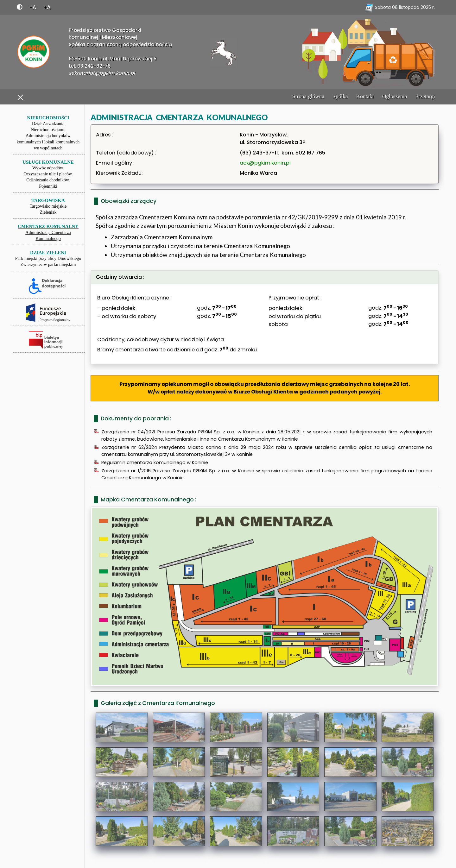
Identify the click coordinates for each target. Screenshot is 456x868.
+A (47, 7)
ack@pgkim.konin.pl (265, 163)
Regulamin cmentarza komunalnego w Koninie (155, 462)
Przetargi (425, 96)
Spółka (340, 96)
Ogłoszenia (395, 96)
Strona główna (308, 96)
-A (33, 7)
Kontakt (365, 96)
